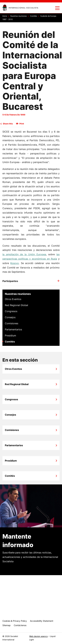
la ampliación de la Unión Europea (24, 254)
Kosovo (15, 263)
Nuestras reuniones (18, 294)
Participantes (10, 281)
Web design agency (39, 636)
